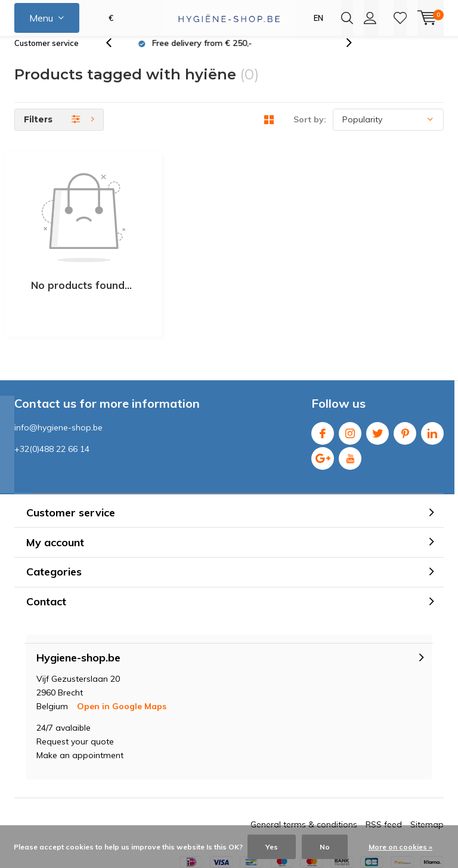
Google (323, 398)
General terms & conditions (304, 767)
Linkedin (432, 373)
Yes (272, 847)
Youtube (350, 398)
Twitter (377, 373)
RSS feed (384, 767)
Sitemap (427, 767)
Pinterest (405, 373)
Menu (41, 18)
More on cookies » (400, 847)
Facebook (323, 373)
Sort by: (310, 133)
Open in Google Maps (122, 649)
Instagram (350, 373)
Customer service (47, 56)
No (325, 847)
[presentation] (115, 56)
